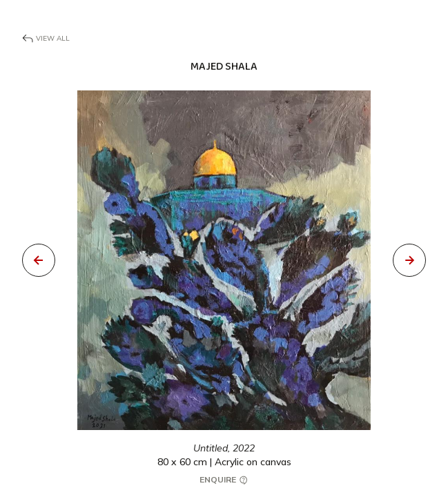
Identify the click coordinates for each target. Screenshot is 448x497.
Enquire (224, 480)
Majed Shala (224, 67)
